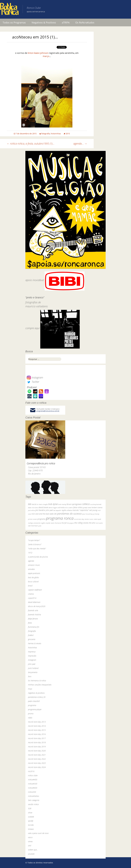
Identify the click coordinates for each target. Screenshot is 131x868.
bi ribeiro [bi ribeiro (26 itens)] (40, 504)
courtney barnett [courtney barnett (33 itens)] (96, 504)
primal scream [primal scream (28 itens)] (32, 519)
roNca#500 (33, 784)
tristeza (31, 829)
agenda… (80, 144)
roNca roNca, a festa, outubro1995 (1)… (31, 144)
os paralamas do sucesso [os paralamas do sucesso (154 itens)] (68, 514)
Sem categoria (34, 800)
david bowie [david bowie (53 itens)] (43, 507)
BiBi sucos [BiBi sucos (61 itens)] (32, 504)
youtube (31, 854)
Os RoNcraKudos (85, 22)
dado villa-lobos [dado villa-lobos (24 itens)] (33, 508)
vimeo (30, 841)
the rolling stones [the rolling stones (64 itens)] (81, 523)
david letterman (34, 602)
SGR (30, 808)
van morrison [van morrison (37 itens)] (33, 526)
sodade (31, 817)
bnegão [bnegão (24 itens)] (46, 504)
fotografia (46, 134)
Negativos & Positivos (44, 22)
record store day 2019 (37, 747)
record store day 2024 (37, 767)
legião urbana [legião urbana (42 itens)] (67, 510)
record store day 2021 (37, 755)
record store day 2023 (37, 763)
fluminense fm (34, 627)
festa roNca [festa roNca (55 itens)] (78, 507)
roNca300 (32, 792)
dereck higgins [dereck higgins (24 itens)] (53, 508)
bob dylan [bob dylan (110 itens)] (53, 504)
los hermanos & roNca (37, 681)
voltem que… (33, 850)
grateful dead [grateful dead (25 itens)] (87, 508)
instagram (32, 660)
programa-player (35, 709)
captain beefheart (35, 590)
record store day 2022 (37, 759)
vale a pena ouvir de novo (38, 833)
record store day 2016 (37, 734)
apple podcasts (34, 573)
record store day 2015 (37, 730)
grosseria (32, 639)
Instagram (35, 378)
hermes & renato (35, 643)
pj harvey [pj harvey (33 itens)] (96, 514)
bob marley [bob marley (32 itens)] (62, 504)
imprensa (32, 652)
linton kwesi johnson (38, 53)
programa (32, 705)
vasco (30, 837)
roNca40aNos (34, 796)
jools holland (33, 668)
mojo (30, 689)
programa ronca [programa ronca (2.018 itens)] (60, 518)
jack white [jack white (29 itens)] (31, 510)
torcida (31, 825)
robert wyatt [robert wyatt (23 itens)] (97, 519)
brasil (30, 586)
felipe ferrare (33, 619)
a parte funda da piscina (38, 557)
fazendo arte (33, 610)
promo (31, 714)
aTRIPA (66, 22)
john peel (32, 664)
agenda (31, 561)
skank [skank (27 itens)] (53, 523)
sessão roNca (33, 804)
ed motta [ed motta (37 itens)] (61, 508)
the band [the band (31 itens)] (58, 523)
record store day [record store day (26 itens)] (79, 519)
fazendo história (34, 615)
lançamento (33, 672)
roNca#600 (33, 788)
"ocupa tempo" (34, 540)
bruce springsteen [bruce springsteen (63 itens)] (74, 504)
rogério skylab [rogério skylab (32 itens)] (46, 523)
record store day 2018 (37, 742)
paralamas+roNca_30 (37, 697)
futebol (31, 635)
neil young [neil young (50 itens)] (93, 510)
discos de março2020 (37, 606)
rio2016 (31, 771)
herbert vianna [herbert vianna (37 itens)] (97, 508)
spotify (31, 821)
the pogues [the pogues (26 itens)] (70, 523)
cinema (31, 594)
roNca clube (33, 775)
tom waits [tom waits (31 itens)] (99, 523)
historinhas (56, 134)
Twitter (33, 382)
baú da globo (33, 577)
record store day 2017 (37, 738)
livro (30, 676)
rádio (30, 718)
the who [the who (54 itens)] (92, 523)
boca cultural (33, 582)
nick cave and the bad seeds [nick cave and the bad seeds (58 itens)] (43, 514)
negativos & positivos (36, 693)
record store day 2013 (37, 722)
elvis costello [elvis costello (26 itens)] (69, 508)
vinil (30, 846)
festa (30, 623)
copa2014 (32, 598)
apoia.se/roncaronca (36, 12)
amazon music (34, 565)
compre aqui (32, 328)
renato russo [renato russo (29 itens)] (89, 519)
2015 (68, 134)
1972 (30, 553)
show (30, 813)
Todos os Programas (14, 22)
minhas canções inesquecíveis (40, 685)
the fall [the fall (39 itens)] (64, 523)
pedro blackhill (34, 701)
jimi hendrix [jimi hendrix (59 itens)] (40, 510)
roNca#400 (33, 780)
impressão (32, 656)
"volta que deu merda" (37, 549)
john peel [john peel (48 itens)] (49, 510)
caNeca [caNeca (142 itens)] (86, 504)
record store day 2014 (37, 726)
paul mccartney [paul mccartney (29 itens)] (87, 514)
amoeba (31, 569)
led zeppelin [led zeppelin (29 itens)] (57, 510)
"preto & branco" (35, 544)
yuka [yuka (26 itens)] (40, 526)
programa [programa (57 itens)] (42, 519)
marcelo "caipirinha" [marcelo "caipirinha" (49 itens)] (81, 510)
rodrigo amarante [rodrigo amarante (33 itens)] (34, 523)
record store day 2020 (37, 751)
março (46, 56)
